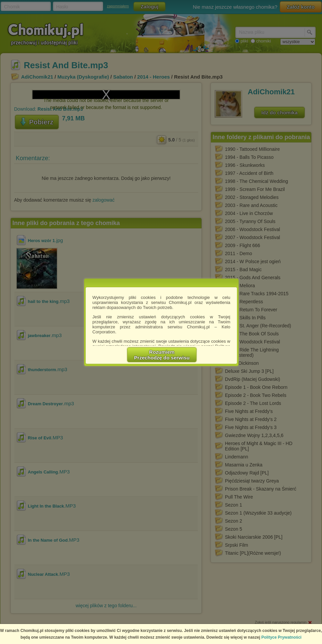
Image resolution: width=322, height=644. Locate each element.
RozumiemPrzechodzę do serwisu (162, 355)
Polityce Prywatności (281, 637)
